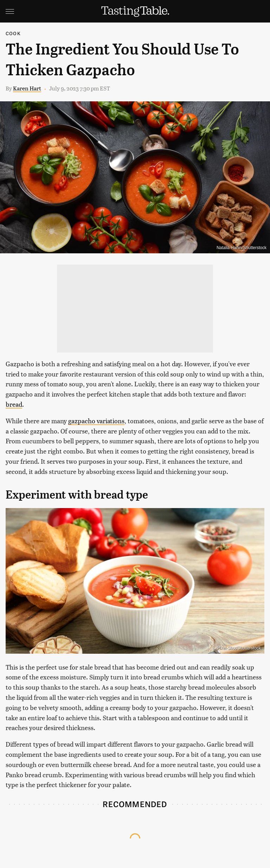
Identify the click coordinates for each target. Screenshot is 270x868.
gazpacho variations (96, 421)
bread (14, 404)
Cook (13, 33)
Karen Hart (27, 88)
